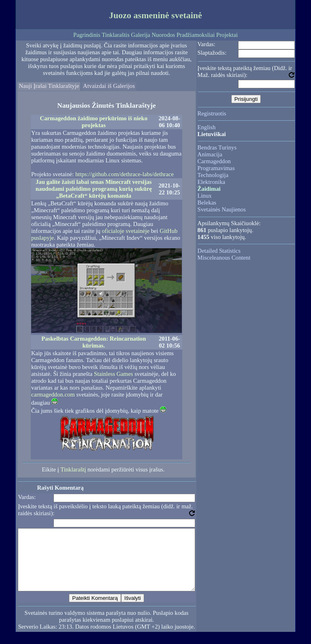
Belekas (207, 203)
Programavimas (216, 168)
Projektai (227, 35)
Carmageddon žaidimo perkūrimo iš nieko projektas (94, 122)
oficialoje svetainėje (126, 231)
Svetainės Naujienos (222, 209)
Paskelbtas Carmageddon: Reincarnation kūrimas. (94, 342)
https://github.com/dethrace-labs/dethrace (125, 174)
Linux (205, 196)
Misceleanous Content (224, 258)
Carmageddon (214, 161)
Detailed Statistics (219, 251)
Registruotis (212, 113)
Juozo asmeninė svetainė (155, 15)
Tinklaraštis (116, 35)
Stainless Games (113, 374)
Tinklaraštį (73, 469)
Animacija (210, 154)
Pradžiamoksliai (196, 35)
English (207, 127)
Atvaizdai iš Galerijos (109, 86)
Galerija (141, 35)
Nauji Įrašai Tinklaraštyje (49, 86)
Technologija (213, 175)
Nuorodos (163, 35)
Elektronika (211, 182)
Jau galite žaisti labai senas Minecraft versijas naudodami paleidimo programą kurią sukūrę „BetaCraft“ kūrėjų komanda (94, 189)
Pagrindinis (87, 35)
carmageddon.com (53, 395)
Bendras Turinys (217, 147)
